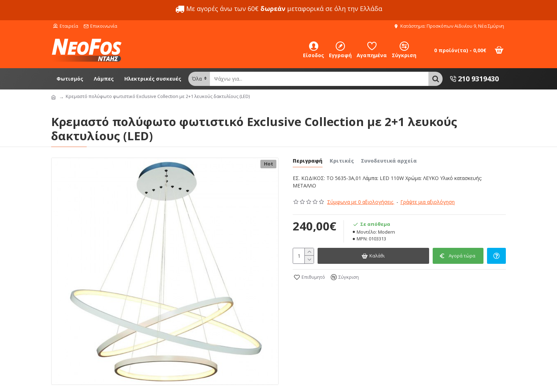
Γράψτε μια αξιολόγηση (428, 202)
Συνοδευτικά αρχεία (389, 161)
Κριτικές (342, 161)
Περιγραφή (308, 161)
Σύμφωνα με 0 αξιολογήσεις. (361, 202)
